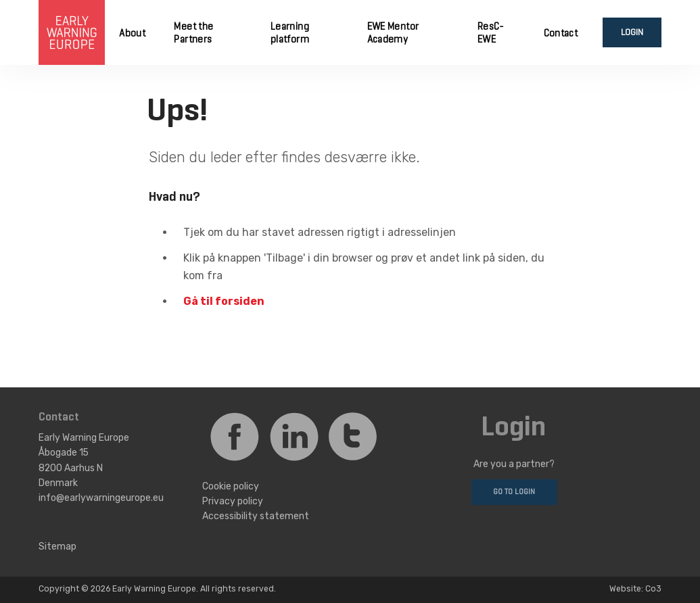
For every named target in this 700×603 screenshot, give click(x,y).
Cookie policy (231, 486)
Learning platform (290, 33)
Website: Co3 (635, 589)
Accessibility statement (256, 516)
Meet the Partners (193, 33)
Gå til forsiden (224, 301)
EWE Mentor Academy (393, 33)
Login (632, 33)
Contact (561, 33)
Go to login (514, 492)
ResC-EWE (491, 33)
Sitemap (57, 546)
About (132, 33)
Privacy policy (233, 501)
